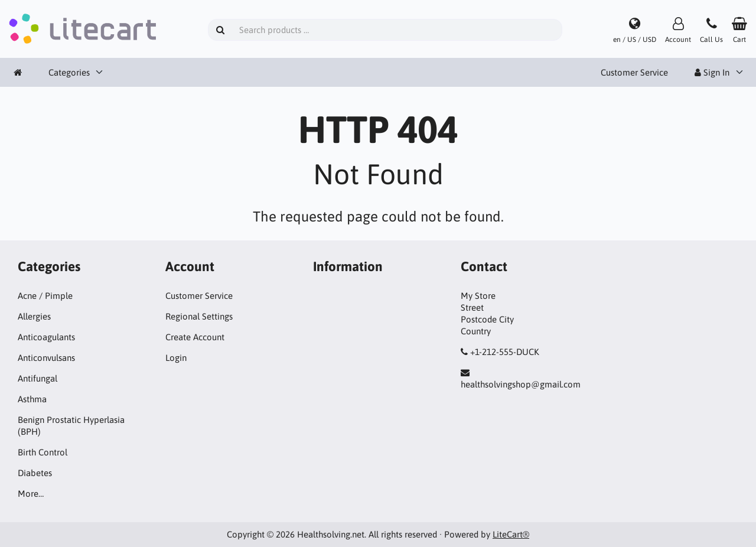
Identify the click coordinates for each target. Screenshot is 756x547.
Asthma (32, 399)
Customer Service (634, 72)
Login (176, 358)
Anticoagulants (46, 337)
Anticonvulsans (46, 358)
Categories (69, 72)
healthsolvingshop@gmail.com (521, 384)
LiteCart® (511, 534)
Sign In (712, 72)
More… (31, 494)
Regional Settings (199, 316)
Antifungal (38, 378)
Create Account (195, 337)
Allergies (34, 316)
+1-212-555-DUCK (505, 352)
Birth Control (43, 452)
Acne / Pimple (45, 296)
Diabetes (35, 473)
